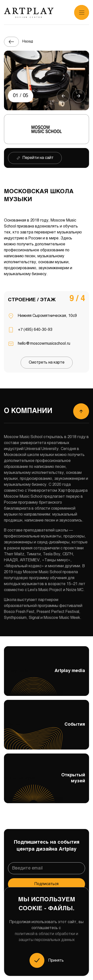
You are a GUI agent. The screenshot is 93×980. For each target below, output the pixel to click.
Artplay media (46, 681)
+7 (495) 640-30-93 (35, 330)
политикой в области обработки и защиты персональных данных (46, 937)
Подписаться (46, 884)
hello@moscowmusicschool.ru (44, 344)
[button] (63, 96)
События (46, 735)
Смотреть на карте (47, 362)
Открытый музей (46, 787)
